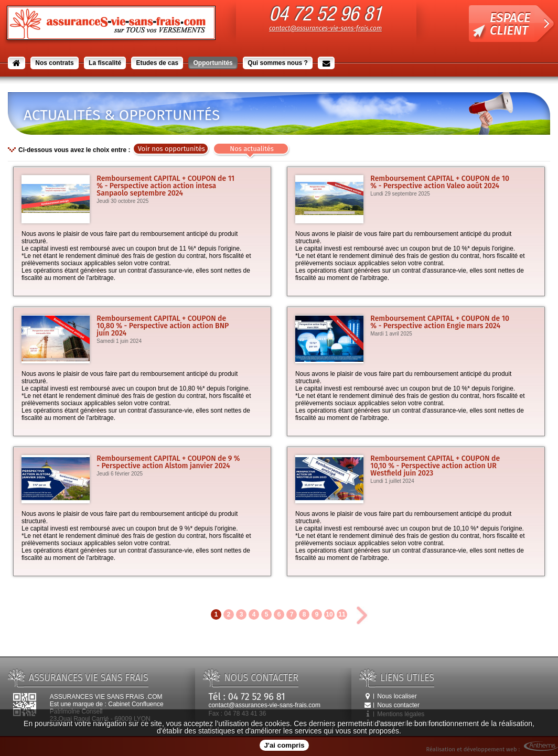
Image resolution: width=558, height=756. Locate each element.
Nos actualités (252, 149)
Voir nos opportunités (171, 149)
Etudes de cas (157, 63)
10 (329, 614)
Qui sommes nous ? (278, 63)
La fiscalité (105, 63)
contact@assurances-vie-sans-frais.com (325, 28)
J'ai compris (284, 745)
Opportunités (213, 63)
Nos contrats (54, 63)
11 (342, 614)
